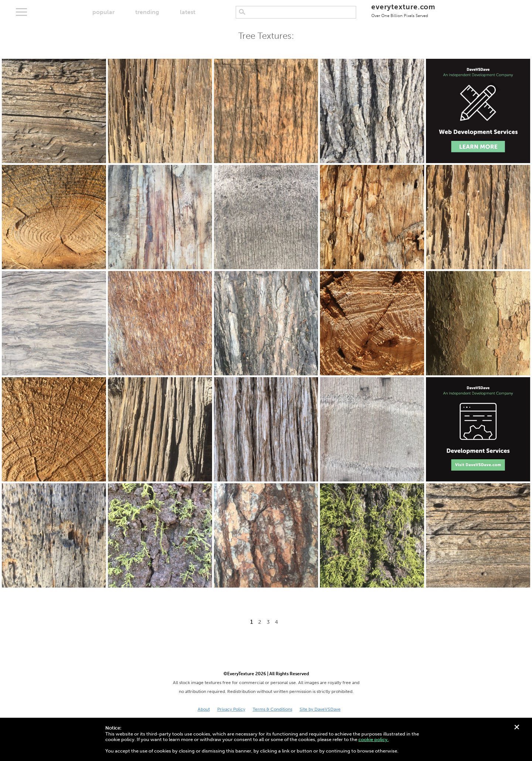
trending (147, 12)
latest (188, 12)
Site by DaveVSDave (320, 709)
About (204, 709)
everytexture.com (403, 10)
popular (103, 12)
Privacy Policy (231, 709)
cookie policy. (374, 739)
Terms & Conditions (272, 709)
